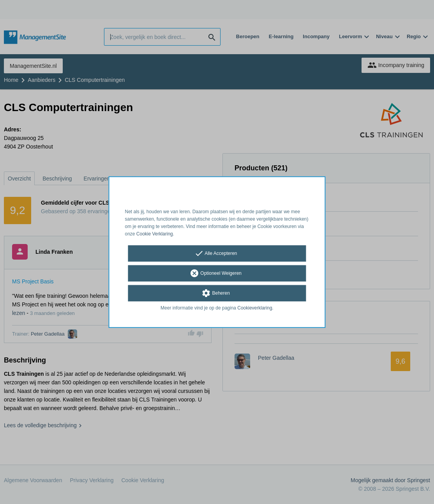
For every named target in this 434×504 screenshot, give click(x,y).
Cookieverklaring (255, 308)
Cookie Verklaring (155, 234)
